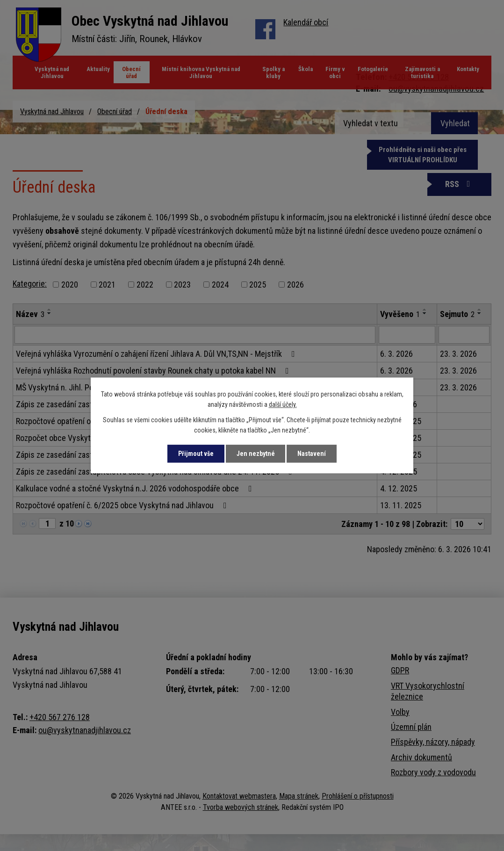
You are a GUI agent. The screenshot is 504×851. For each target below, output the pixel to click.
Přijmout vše (195, 454)
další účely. (283, 405)
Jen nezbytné (256, 454)
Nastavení (312, 454)
